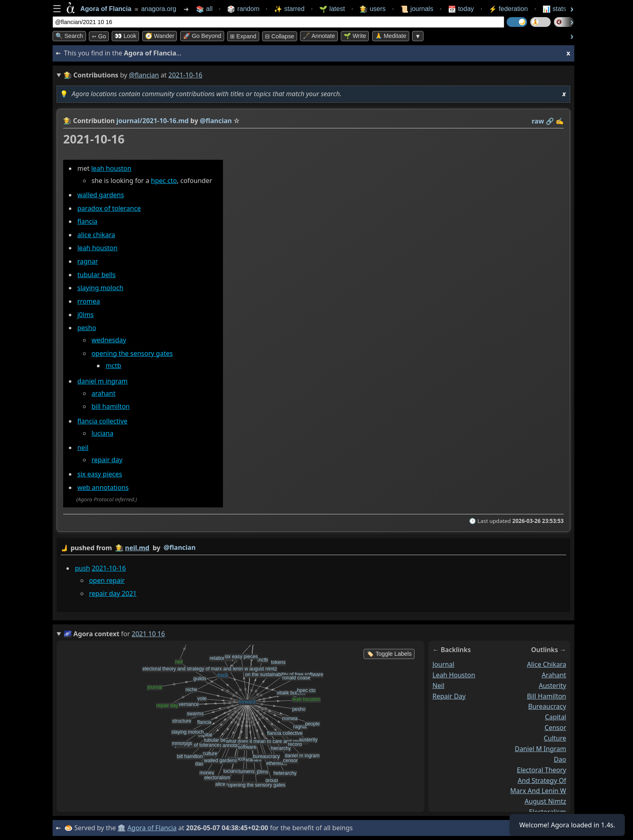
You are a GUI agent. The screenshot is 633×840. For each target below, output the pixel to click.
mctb (113, 366)
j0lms (86, 315)
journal (443, 664)
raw (538, 121)
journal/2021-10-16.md (153, 121)
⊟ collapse (280, 36)
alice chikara (96, 235)
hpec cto (164, 181)
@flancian (144, 75)
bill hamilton (110, 406)
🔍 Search (69, 36)
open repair (107, 580)
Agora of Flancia (152, 828)
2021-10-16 (109, 568)
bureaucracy (547, 706)
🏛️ (121, 828)
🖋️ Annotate (319, 36)
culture (555, 738)
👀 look (125, 36)
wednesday (109, 340)
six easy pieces (100, 474)
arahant (103, 393)
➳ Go (99, 36)
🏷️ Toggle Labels (389, 654)
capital (556, 717)
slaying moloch (100, 288)
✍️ (560, 121)
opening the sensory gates (132, 353)
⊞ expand (243, 36)
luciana (102, 433)
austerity (552, 685)
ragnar (88, 261)
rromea (89, 301)
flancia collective (103, 421)
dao (560, 759)
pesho (87, 328)
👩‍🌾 (67, 121)
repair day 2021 (113, 594)
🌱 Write (355, 36)
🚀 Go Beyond (202, 36)
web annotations (103, 487)
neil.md (137, 548)
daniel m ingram (103, 381)
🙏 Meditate (391, 36)
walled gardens (101, 195)
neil (83, 448)
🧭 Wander (160, 36)
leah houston (111, 168)
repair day (107, 460)
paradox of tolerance (109, 208)
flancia (87, 221)
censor (555, 728)
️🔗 (550, 121)
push (83, 568)
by (313, 548)
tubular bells (97, 275)
